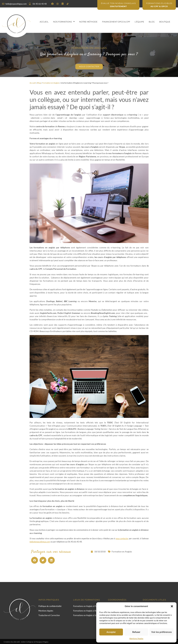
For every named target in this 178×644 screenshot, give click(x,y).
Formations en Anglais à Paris (86, 606)
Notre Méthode (88, 22)
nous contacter (122, 538)
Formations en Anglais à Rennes (87, 611)
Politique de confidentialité (50, 606)
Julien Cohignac (27, 642)
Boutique (165, 22)
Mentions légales (136, 639)
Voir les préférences (162, 632)
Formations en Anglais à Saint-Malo (89, 615)
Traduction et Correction (49, 615)
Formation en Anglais (51, 83)
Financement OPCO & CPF (116, 22)
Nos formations (64, 22)
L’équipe (139, 22)
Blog (152, 22)
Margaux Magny (42, 642)
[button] (172, 606)
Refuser (136, 632)
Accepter (111, 632)
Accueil (44, 22)
